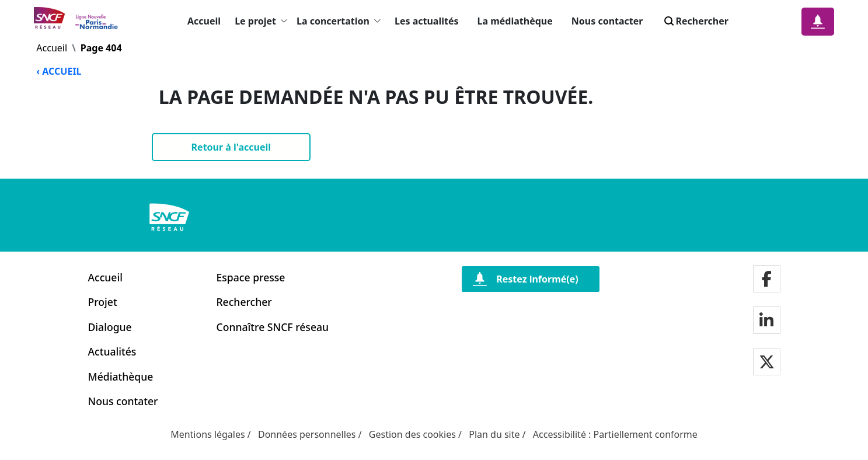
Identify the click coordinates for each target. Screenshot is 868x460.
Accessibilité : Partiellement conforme (615, 434)
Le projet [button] (261, 21)
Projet (103, 302)
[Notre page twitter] (767, 363)
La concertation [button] (339, 21)
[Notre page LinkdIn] (766, 321)
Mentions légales (208, 434)
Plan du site (494, 434)
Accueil (204, 21)
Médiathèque (121, 377)
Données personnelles (307, 434)
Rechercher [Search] (695, 21)
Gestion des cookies (412, 434)
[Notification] (818, 22)
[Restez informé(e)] (531, 279)
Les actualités (427, 21)
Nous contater (123, 401)
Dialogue (110, 327)
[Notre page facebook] (767, 280)
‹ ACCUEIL (59, 71)
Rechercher (244, 302)
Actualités (112, 351)
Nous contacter (607, 21)
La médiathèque (515, 21)
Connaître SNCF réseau (273, 327)
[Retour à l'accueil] (231, 147)
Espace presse (251, 277)
